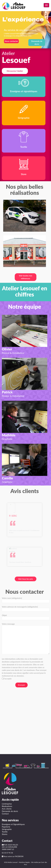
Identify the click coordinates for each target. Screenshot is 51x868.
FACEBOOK (19, 856)
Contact (5, 814)
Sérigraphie (7, 829)
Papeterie (6, 827)
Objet (25, 617)
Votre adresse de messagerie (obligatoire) (25, 608)
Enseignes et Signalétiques (13, 824)
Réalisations (7, 806)
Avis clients (7, 809)
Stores (5, 834)
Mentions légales (24, 862)
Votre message (25, 639)
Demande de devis (10, 811)
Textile (5, 832)
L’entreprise (7, 804)
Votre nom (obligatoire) (25, 600)
